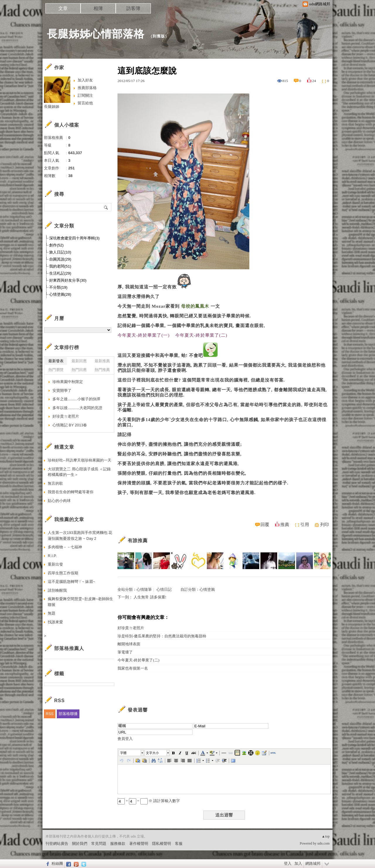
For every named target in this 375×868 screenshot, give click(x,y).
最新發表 (56, 361)
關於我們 (80, 844)
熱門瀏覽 (56, 370)
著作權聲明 (139, 844)
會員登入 (125, 739)
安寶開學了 (62, 390)
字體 (123, 753)
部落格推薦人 (69, 648)
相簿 (98, 8)
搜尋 (106, 207)
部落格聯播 (68, 714)
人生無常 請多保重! (150, 597)
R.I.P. (52, 556)
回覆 (265, 525)
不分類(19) (58, 287)
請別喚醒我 (57, 590)
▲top (326, 836)
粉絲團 (57, 863)
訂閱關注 (85, 95)
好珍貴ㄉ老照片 (131, 628)
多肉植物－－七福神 (65, 547)
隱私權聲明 (162, 844)
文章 (63, 8)
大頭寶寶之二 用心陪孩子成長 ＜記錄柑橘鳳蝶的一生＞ (79, 472)
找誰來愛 (55, 622)
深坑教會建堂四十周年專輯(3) (74, 238)
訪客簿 (133, 8)
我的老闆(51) (60, 266)
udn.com (323, 843)
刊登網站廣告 (57, 844)
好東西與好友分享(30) (68, 280)
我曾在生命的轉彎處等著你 (71, 492)
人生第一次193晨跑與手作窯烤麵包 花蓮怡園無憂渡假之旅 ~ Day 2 (80, 536)
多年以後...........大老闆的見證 (77, 408)
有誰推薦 (138, 541)
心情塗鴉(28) (60, 294)
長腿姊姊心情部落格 (96, 34)
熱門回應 (79, 370)
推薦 (285, 525)
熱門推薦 (102, 370)
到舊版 (159, 36)
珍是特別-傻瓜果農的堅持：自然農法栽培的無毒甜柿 (162, 636)
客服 (179, 844)
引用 (305, 525)
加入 (298, 863)
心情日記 (164, 589)
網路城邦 (313, 863)
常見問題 (99, 844)
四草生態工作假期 (63, 573)
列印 (325, 525)
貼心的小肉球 (59, 501)
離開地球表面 (129, 644)
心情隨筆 (144, 589)
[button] (132, 753)
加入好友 (85, 80)
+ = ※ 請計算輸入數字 (149, 801)
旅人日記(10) (60, 252)
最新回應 (79, 361)
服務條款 (118, 844)
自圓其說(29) (60, 259)
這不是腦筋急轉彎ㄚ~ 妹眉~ (71, 582)
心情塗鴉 (207, 589)
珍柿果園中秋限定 (68, 382)
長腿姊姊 (52, 107)
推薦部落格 (87, 88)
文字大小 (152, 753)
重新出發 (55, 564)
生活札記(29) (60, 273)
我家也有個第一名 (133, 668)
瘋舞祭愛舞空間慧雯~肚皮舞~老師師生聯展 (80, 602)
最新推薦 (102, 361)
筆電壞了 (125, 652)
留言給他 (85, 103)
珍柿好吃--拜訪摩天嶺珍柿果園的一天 (80, 460)
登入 (288, 863)
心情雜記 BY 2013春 (70, 425)
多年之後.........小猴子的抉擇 (76, 399)
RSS (50, 714)
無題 (52, 613)
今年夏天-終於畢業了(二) (138, 660)
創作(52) (56, 245)
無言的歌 (55, 483)
